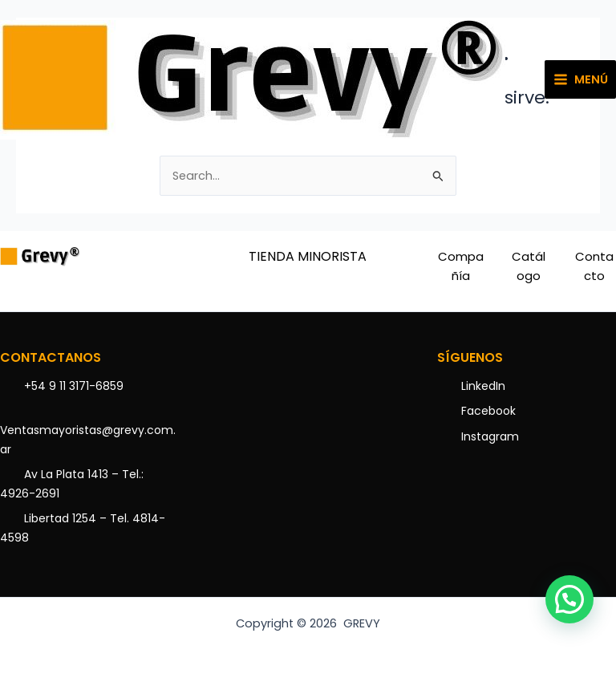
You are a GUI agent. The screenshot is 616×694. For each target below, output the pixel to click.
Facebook (488, 411)
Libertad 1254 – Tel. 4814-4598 (83, 528)
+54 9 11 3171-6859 (74, 386)
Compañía (461, 266)
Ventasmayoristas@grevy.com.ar (88, 440)
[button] (569, 599)
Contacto (594, 266)
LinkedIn (483, 386)
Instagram (490, 436)
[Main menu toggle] (580, 79)
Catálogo (529, 266)
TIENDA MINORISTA (308, 256)
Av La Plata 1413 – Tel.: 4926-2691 (72, 484)
